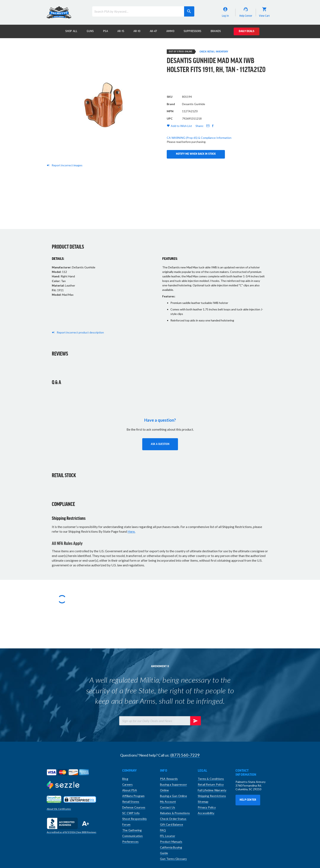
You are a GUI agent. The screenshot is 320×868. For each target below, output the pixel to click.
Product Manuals (171, 842)
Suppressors (192, 31)
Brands (216, 31)
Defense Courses (134, 807)
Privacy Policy (207, 807)
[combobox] (143, 11)
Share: (200, 139)
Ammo (170, 31)
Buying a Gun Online (173, 796)
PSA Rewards (169, 779)
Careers (127, 784)
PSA (106, 31)
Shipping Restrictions (212, 796)
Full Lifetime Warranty (212, 790)
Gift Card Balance (172, 824)
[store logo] (59, 12)
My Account (168, 802)
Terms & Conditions (211, 779)
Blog (125, 779)
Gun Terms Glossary (173, 859)
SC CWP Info (131, 813)
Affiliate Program (133, 796)
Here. (131, 531)
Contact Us (168, 807)
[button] (160, 444)
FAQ (163, 830)
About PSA (130, 790)
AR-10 (137, 31)
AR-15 (121, 31)
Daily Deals (247, 31)
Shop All (71, 31)
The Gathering (132, 830)
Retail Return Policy (211, 784)
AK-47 (153, 31)
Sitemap (203, 802)
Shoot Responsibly (134, 819)
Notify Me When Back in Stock (196, 130)
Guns (90, 31)
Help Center (248, 800)
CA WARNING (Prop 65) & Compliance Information (199, 151)
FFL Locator (168, 836)
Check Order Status (173, 819)
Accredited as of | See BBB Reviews (72, 832)
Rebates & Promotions (175, 813)
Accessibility (206, 813)
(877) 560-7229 (185, 755)
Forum (126, 824)
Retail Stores (131, 802)
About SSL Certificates (59, 809)
